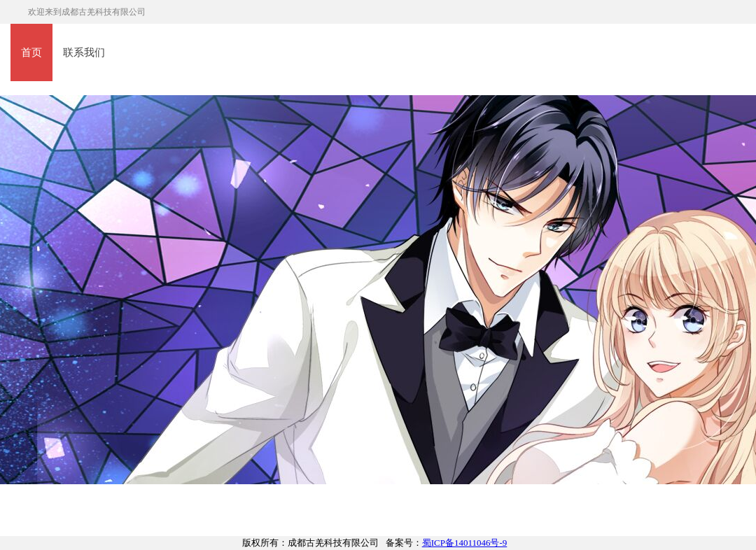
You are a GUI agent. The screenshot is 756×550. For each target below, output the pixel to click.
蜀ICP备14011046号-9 (465, 543)
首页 (31, 52)
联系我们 (84, 52)
